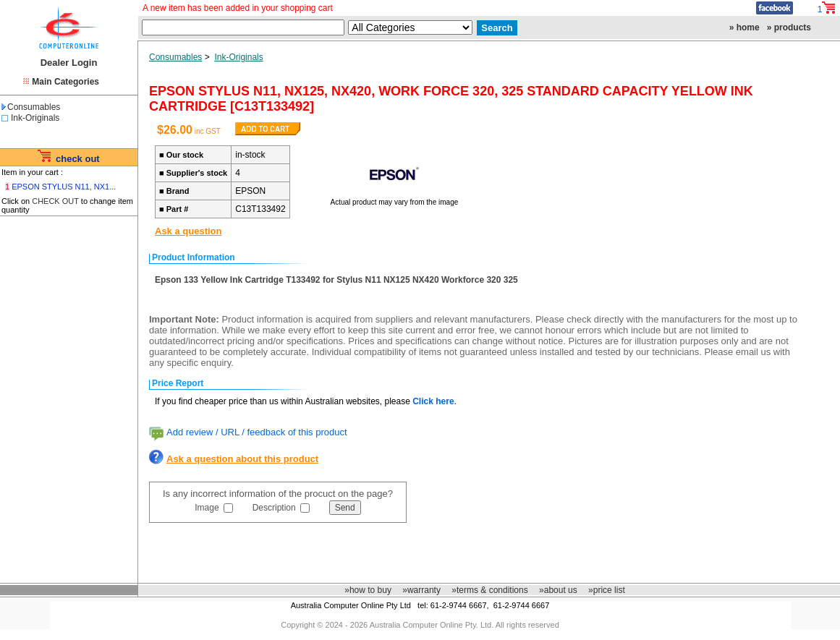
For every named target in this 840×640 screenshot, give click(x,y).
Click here (433, 401)
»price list (607, 590)
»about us (558, 590)
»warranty (421, 590)
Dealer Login (69, 63)
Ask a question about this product (242, 459)
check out (78, 159)
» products (789, 27)
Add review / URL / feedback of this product (257, 432)
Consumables (31, 107)
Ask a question (188, 231)
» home (744, 27)
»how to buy (368, 590)
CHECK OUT (55, 201)
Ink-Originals (35, 118)
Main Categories (65, 82)
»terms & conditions (489, 590)
